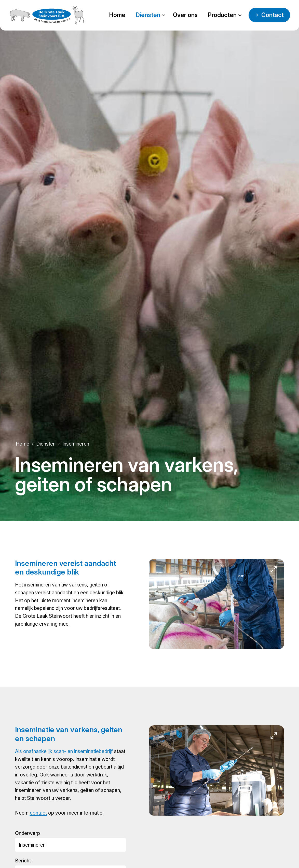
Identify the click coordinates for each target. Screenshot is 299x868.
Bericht (23, 861)
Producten (222, 15)
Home (117, 15)
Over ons (185, 15)
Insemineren (76, 444)
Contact (273, 15)
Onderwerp (28, 833)
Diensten (148, 15)
